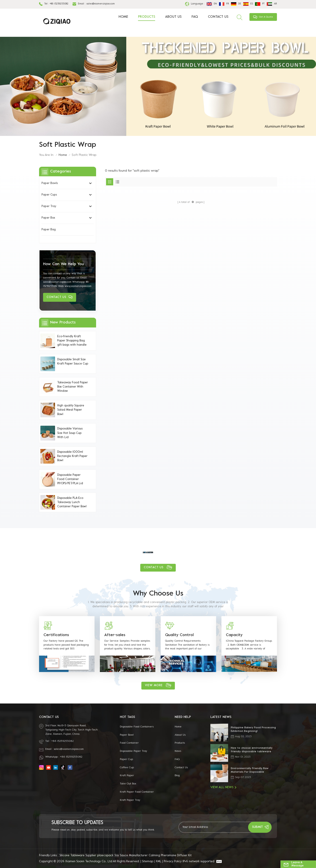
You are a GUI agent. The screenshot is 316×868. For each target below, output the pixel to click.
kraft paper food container (137, 792)
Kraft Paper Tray (130, 800)
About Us (173, 17)
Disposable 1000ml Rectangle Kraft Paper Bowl (72, 456)
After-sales (115, 635)
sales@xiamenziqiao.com (101, 4)
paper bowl (127, 735)
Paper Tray (49, 206)
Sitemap (148, 862)
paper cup (126, 759)
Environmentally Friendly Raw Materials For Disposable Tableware (250, 771)
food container (129, 743)
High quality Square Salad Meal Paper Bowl (71, 410)
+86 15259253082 (59, 4)
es (248, 4)
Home (123, 17)
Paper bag (49, 230)
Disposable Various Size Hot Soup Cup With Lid (70, 433)
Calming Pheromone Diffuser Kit (170, 856)
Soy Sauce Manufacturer (131, 856)
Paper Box (48, 218)
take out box (128, 784)
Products (147, 17)
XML (158, 862)
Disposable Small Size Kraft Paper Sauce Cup (73, 362)
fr (224, 4)
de (236, 4)
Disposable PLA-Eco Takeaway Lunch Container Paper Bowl (72, 502)
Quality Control (179, 635)
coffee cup (127, 768)
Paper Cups (49, 195)
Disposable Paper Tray (133, 751)
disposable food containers (137, 727)
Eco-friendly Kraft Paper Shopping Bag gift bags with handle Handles (72, 341)
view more (154, 686)
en (212, 4)
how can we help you (63, 264)
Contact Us (218, 17)
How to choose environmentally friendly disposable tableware (252, 750)
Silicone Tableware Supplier (78, 856)
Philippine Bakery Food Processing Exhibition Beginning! (253, 730)
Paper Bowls (50, 183)
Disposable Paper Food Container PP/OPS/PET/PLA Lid (70, 479)
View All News (223, 787)
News (178, 751)
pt (260, 4)
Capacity (234, 635)
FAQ (195, 17)
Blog (177, 776)
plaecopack (105, 856)
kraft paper (127, 776)
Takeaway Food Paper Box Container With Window (73, 387)
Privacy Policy (173, 862)
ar (272, 4)
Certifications (56, 635)
